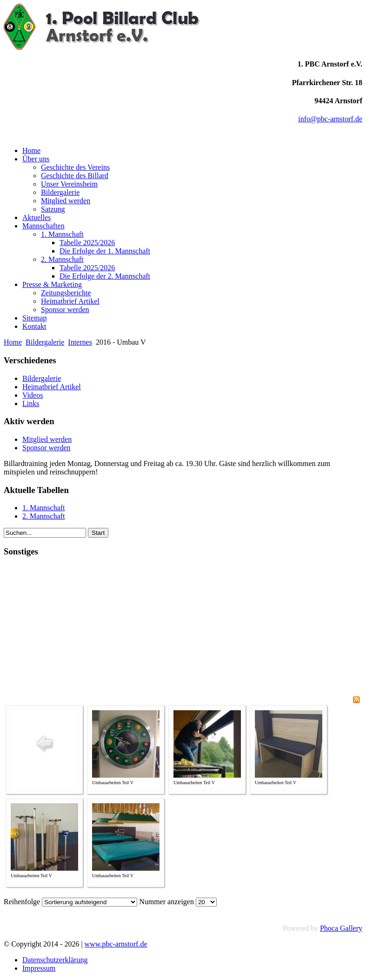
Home (13, 342)
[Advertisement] (183, 631)
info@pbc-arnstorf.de (330, 119)
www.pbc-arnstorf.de (116, 944)
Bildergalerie (45, 342)
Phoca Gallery (341, 928)
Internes (80, 342)
